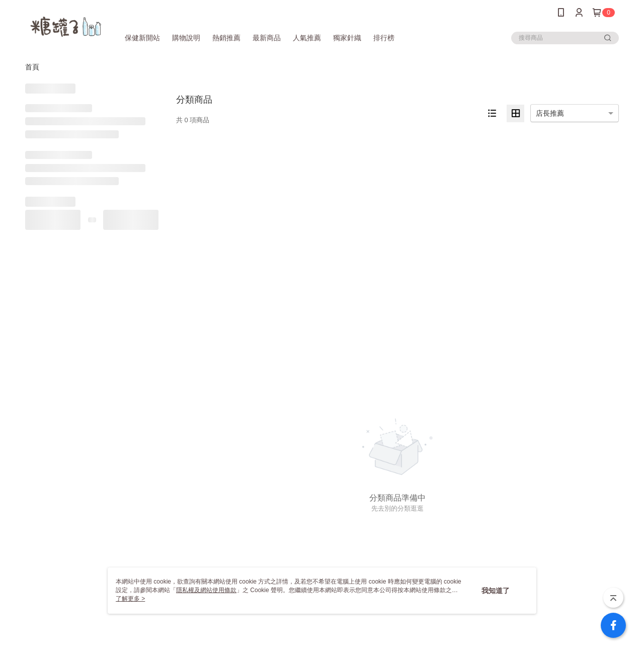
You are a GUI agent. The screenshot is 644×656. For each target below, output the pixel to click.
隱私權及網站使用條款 (206, 590)
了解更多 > (130, 599)
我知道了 (496, 591)
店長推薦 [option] (550, 113)
